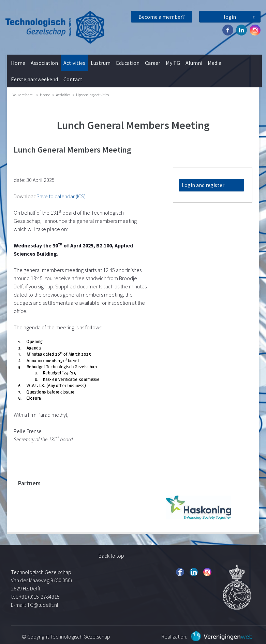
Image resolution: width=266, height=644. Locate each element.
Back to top (111, 556)
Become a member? (162, 17)
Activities (74, 63)
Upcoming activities (92, 95)
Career (153, 63)
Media (215, 63)
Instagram (255, 30)
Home (18, 63)
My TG (173, 63)
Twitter (241, 30)
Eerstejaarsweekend (34, 79)
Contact (73, 79)
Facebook (228, 30)
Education (128, 63)
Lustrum (101, 63)
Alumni (194, 63)
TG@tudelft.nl (43, 605)
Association (44, 63)
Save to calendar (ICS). (62, 196)
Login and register (203, 185)
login (230, 17)
